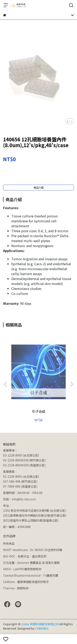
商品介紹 (39, 187)
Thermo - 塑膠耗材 (16, 588)
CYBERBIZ (42, 628)
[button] (71, 384)
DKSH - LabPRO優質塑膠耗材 (22, 569)
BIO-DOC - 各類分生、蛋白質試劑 (25, 556)
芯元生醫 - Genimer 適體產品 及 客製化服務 (31, 563)
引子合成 (39, 411)
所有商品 (9, 543)
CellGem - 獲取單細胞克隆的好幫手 (26, 582)
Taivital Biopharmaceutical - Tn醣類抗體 (31, 575)
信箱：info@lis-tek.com (19, 499)
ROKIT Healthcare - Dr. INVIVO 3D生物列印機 (33, 550)
